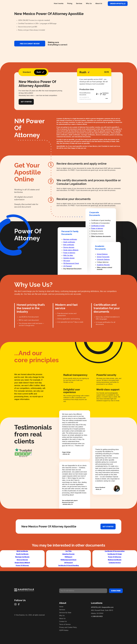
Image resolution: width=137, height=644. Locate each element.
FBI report (67, 261)
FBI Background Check (71, 263)
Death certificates (69, 242)
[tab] (27, 72)
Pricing (70, 4)
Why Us (89, 4)
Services (79, 4)
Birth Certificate (22, 551)
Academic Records (103, 265)
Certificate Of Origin (115, 554)
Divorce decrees (69, 247)
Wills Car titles (68, 255)
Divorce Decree (22, 560)
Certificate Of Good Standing (68, 565)
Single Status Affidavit (22, 563)
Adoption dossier (69, 258)
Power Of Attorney (22, 565)
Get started (108, 527)
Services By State (65, 613)
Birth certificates (69, 245)
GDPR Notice (64, 630)
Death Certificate (22, 554)
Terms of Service (65, 624)
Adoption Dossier (68, 554)
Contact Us (63, 621)
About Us (99, 4)
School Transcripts (103, 257)
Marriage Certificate (22, 557)
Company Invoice (115, 563)
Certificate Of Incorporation (115, 551)
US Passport (68, 266)
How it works (59, 4)
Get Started (26, 102)
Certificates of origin (98, 226)
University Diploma (103, 259)
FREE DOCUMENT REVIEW (30, 44)
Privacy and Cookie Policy (68, 627)
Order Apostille (118, 4)
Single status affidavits (71, 250)
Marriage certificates (70, 239)
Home (61, 607)
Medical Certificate (115, 560)
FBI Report (68, 557)
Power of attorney (69, 253)
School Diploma (102, 254)
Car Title (68, 551)
